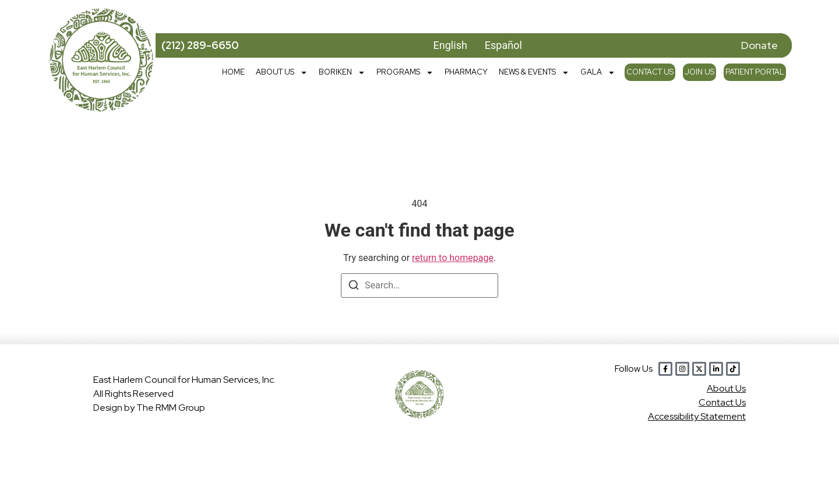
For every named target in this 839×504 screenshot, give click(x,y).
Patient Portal (755, 72)
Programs (405, 72)
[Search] (354, 287)
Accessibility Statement (697, 416)
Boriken (342, 72)
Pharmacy (466, 72)
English (450, 45)
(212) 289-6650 (200, 45)
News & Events (534, 72)
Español (503, 45)
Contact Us (650, 72)
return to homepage (453, 258)
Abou (726, 388)
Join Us (699, 72)
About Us (282, 72)
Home (233, 72)
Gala (598, 72)
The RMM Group (171, 408)
